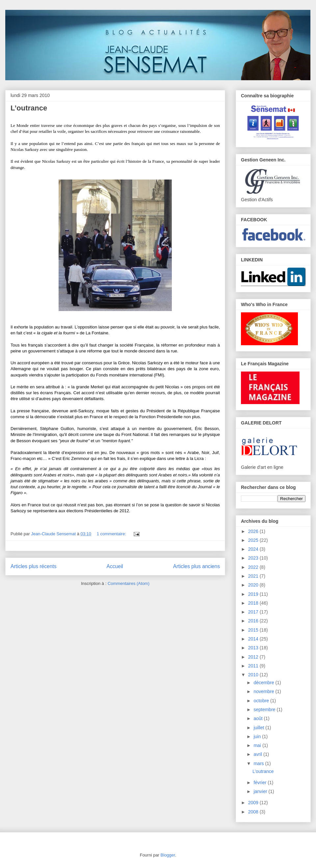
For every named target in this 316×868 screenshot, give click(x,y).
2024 (254, 549)
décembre (264, 683)
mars (259, 763)
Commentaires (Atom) (129, 583)
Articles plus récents (34, 566)
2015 (254, 630)
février (261, 783)
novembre (264, 691)
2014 (254, 639)
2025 (254, 540)
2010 (254, 675)
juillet (259, 728)
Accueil (115, 566)
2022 (254, 567)
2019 (254, 594)
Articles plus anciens (197, 566)
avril (258, 754)
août (259, 718)
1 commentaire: (112, 534)
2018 (254, 603)
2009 (254, 803)
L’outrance (29, 108)
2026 (254, 531)
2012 (254, 657)
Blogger (168, 855)
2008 (254, 812)
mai (258, 745)
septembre (265, 710)
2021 (254, 576)
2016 (254, 621)
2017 (254, 612)
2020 (254, 585)
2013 (254, 648)
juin (258, 736)
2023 (254, 558)
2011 (254, 666)
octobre (262, 701)
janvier (261, 791)
